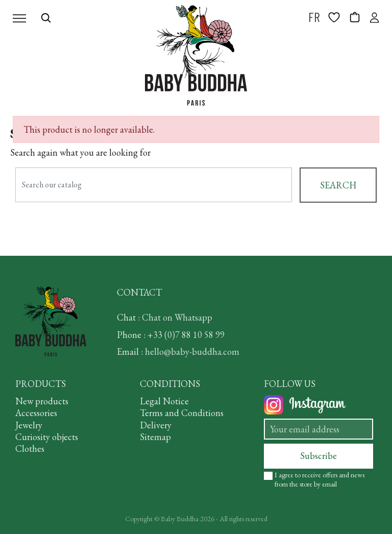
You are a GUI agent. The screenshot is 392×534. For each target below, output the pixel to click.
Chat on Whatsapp (177, 317)
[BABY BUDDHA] (196, 55)
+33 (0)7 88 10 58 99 (186, 335)
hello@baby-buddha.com (192, 351)
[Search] (154, 185)
